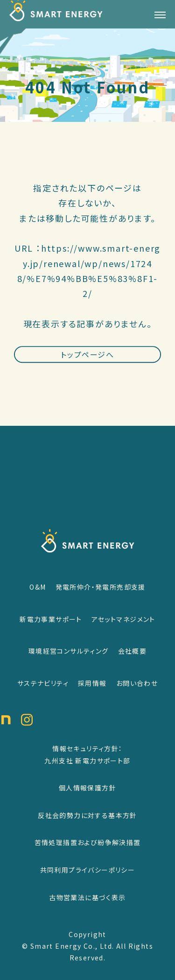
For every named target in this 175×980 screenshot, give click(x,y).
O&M (38, 587)
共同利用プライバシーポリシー (88, 870)
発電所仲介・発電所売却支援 (101, 587)
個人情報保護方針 (87, 788)
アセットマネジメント (123, 619)
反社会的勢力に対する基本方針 (87, 815)
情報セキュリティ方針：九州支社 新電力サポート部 (87, 754)
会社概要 (133, 651)
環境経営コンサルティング (69, 651)
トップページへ (87, 363)
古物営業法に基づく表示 (87, 897)
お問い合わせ (137, 683)
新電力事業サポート (51, 619)
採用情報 (92, 683)
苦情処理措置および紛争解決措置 (88, 842)
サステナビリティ (43, 683)
